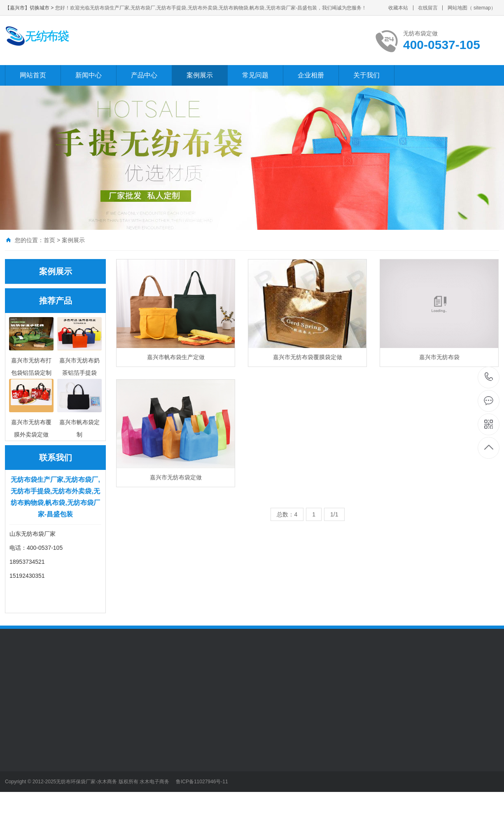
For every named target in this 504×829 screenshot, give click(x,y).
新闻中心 (89, 75)
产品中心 (144, 75)
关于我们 (366, 75)
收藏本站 (398, 8)
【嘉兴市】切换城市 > (30, 8)
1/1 (334, 514)
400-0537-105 (489, 377)
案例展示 (200, 75)
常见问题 (255, 75)
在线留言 (428, 8)
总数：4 (287, 514)
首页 (49, 240)
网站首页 (33, 75)
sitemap (482, 8)
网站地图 (457, 8)
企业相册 (311, 75)
